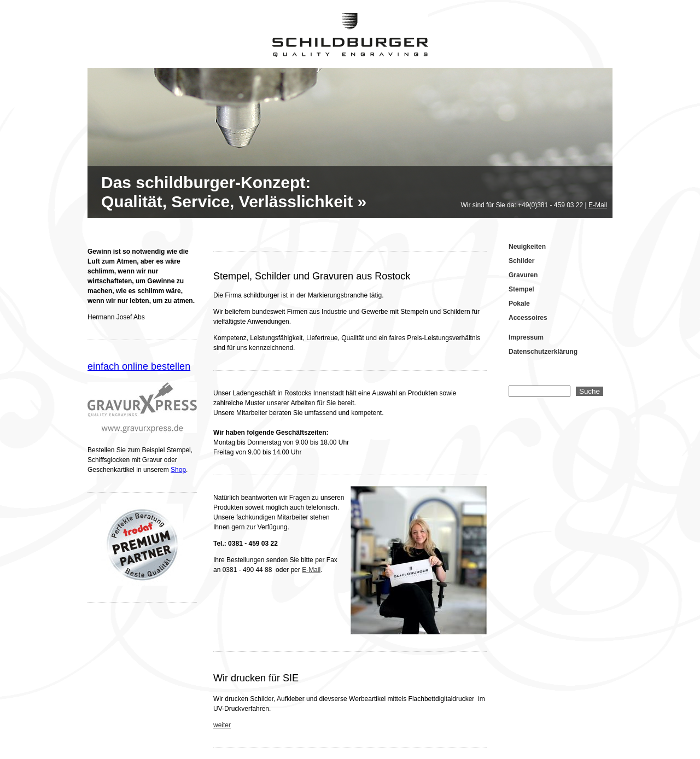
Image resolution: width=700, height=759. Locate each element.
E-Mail (598, 205)
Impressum (526, 337)
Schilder (521, 261)
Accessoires (528, 318)
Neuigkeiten (527, 247)
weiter (222, 725)
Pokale (519, 303)
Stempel (521, 289)
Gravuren (523, 275)
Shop (178, 470)
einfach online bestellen (139, 366)
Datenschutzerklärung (543, 352)
